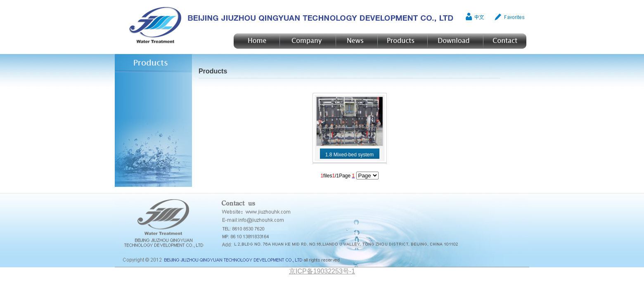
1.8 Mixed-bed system (349, 155)
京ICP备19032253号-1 (322, 271)
